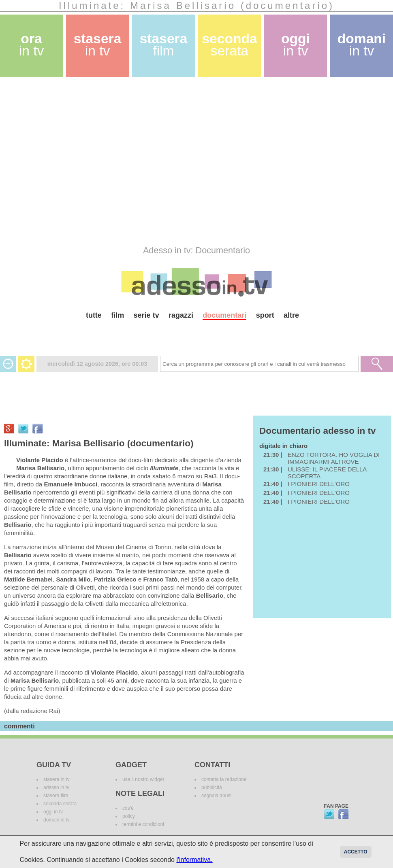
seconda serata (60, 804)
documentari (224, 315)
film (117, 315)
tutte (94, 315)
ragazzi (181, 315)
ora (32, 45)
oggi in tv (53, 812)
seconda (229, 45)
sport (265, 315)
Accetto (356, 852)
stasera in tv (57, 779)
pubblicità (212, 787)
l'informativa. (194, 860)
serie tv (146, 315)
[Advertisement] (76, 161)
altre (291, 315)
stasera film (56, 796)
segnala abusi (216, 796)
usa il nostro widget (143, 779)
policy (129, 816)
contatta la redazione (224, 779)
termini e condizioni (143, 824)
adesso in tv (56, 787)
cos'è (128, 808)
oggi (296, 45)
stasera (98, 45)
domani (362, 45)
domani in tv (57, 820)
